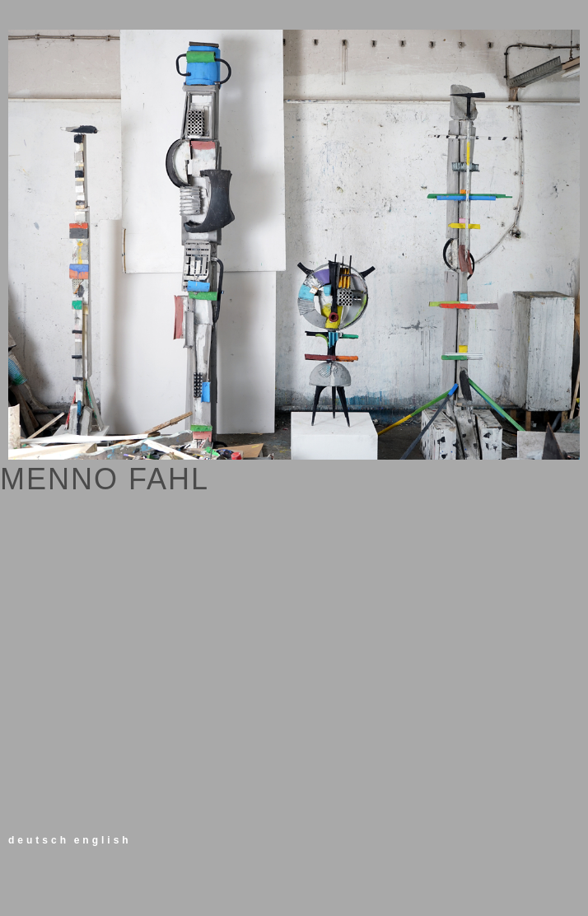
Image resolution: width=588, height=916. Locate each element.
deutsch (39, 840)
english (103, 840)
